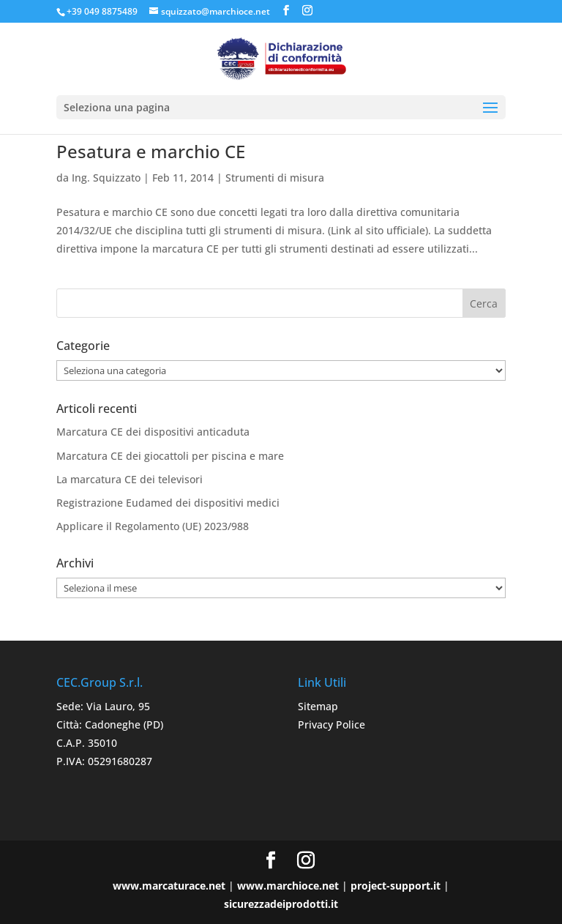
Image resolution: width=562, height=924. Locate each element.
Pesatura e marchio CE (151, 151)
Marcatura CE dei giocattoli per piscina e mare (170, 456)
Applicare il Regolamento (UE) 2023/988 (153, 526)
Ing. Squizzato (106, 178)
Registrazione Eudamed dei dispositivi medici (168, 503)
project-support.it (396, 886)
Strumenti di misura (275, 178)
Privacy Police (331, 724)
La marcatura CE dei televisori (130, 479)
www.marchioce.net (288, 886)
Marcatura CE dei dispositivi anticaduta (153, 432)
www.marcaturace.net (169, 886)
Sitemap (318, 706)
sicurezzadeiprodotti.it (281, 904)
